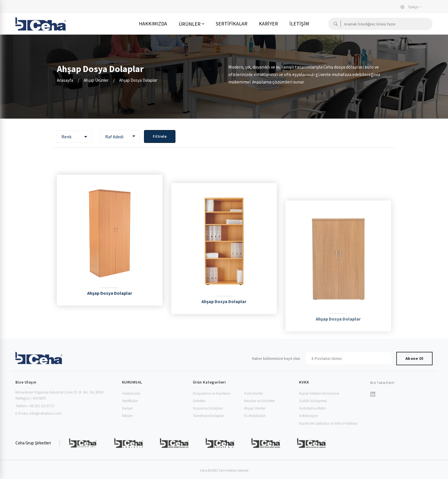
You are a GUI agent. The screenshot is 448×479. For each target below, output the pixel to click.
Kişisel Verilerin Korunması (319, 393)
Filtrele (160, 136)
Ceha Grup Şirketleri (33, 443)
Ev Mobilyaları (255, 416)
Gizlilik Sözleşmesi (313, 401)
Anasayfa (65, 80)
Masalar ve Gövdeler (259, 401)
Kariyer (268, 24)
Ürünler (190, 24)
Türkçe (409, 7)
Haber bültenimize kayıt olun (276, 358)
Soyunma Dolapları (208, 408)
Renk (66, 137)
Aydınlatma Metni (313, 408)
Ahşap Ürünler (96, 80)
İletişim (299, 24)
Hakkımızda (153, 24)
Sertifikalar (232, 24)
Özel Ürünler (253, 393)
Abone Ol (414, 358)
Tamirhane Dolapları (209, 416)
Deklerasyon (309, 416)
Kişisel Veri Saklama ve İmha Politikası (328, 423)
